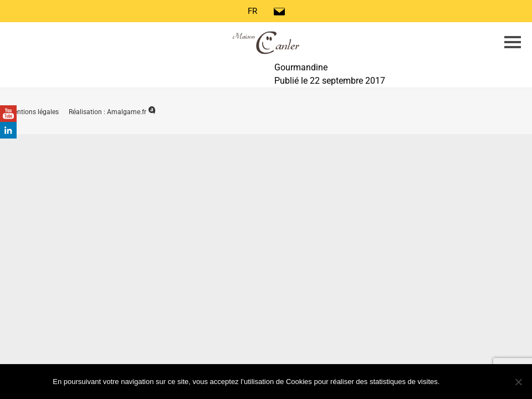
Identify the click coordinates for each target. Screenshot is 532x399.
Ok (462, 381)
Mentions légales (34, 112)
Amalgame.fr (131, 112)
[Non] (518, 382)
